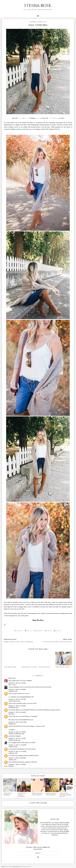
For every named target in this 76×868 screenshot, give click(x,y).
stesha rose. (38, 5)
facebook (18, 631)
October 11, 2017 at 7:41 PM (17, 738)
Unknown (11, 691)
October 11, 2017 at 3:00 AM (17, 689)
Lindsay (11, 760)
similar (21, 118)
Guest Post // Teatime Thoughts (22, 795)
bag (57, 118)
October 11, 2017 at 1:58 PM (17, 732)
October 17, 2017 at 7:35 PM (17, 764)
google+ (58, 631)
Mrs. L (10, 685)
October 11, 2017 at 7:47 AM (17, 699)
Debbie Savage (13, 740)
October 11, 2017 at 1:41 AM (17, 683)
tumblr (48, 631)
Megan (11, 724)
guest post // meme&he (8, 794)
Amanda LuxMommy (15, 734)
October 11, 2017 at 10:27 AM (17, 722)
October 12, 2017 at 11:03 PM (17, 745)
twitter (28, 631)
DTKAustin (12, 707)
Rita (10, 714)
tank (27, 118)
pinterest (38, 631)
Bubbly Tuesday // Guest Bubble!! (38, 794)
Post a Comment (9, 766)
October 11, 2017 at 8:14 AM (17, 712)
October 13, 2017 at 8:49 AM (17, 758)
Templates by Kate (25, 867)
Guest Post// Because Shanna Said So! (65, 795)
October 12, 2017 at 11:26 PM (17, 751)
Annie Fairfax (13, 701)
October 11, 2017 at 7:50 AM (17, 706)
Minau (10, 678)
